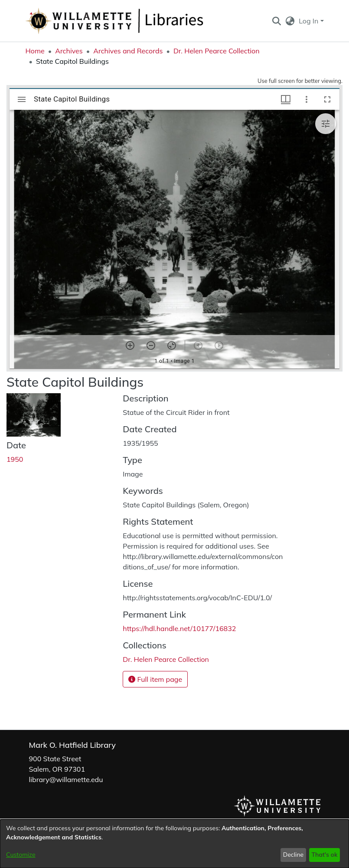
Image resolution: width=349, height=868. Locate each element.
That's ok (324, 855)
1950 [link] (15, 459)
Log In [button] (309, 21)
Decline (294, 855)
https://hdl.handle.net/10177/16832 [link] (179, 628)
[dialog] (174, 844)
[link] (166, 659)
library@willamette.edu (66, 779)
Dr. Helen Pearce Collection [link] (217, 51)
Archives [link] (69, 51)
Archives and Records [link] (128, 51)
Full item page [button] (155, 679)
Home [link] (35, 51)
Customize (21, 855)
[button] (277, 21)
